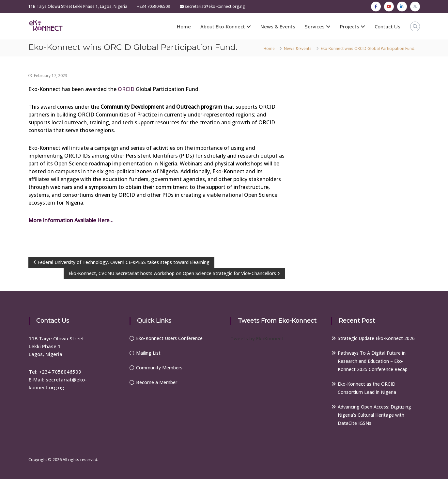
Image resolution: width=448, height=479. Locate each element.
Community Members (159, 368)
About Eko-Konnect (223, 26)
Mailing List (148, 353)
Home (184, 26)
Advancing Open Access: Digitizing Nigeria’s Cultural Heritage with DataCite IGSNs (374, 415)
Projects (350, 26)
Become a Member (157, 382)
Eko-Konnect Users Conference (169, 338)
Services (315, 26)
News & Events (278, 26)
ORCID (126, 89)
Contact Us (387, 26)
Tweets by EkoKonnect (257, 338)
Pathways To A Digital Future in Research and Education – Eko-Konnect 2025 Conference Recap (373, 361)
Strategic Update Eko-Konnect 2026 (376, 338)
